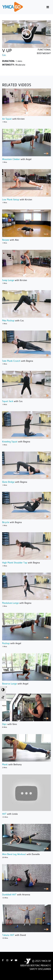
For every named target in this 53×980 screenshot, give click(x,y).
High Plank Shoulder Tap (15, 563)
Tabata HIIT (8, 935)
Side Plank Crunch (11, 361)
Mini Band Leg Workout (14, 854)
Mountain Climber (11, 159)
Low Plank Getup (11, 199)
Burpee (6, 240)
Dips (4, 724)
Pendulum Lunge (10, 603)
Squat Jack (8, 401)
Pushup (6, 643)
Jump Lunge (8, 280)
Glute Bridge (8, 482)
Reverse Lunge (9, 684)
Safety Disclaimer (40, 969)
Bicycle (6, 522)
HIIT (4, 814)
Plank (5, 764)
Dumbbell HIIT (9, 894)
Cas (4, 55)
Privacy (45, 965)
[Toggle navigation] (48, 7)
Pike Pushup (8, 320)
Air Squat (7, 119)
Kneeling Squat (10, 442)
